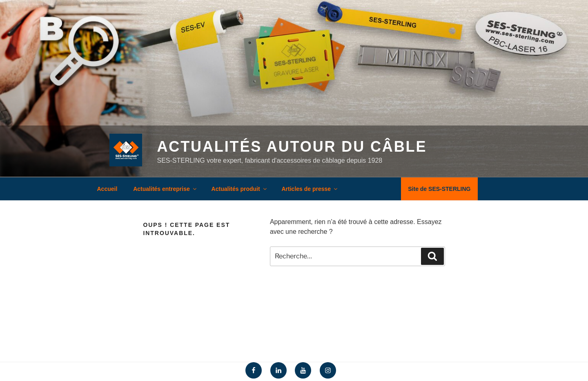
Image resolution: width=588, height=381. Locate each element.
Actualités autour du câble (292, 147)
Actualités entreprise (165, 189)
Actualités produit (240, 189)
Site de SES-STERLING (439, 189)
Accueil (107, 189)
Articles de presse (310, 189)
